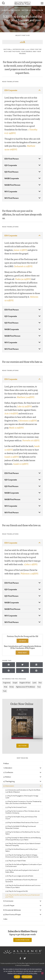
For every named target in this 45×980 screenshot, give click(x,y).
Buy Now (23, 746)
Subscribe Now (22, 940)
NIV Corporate (11, 191)
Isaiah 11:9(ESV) (12, 457)
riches (12, 687)
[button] (22, 90)
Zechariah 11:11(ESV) (23, 266)
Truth (5, 691)
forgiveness (7, 683)
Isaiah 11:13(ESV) (21, 464)
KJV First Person (11, 172)
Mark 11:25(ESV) (16, 428)
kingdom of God (25, 683)
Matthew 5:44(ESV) (26, 397)
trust (39, 687)
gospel (15, 683)
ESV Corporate (11, 90)
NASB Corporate (12, 178)
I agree (17, 977)
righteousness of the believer (25, 687)
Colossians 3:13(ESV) (27, 420)
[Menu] (42, 3)
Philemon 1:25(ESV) (29, 573)
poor (40, 683)
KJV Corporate (11, 165)
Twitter (25, 959)
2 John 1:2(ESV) (31, 564)
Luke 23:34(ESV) (24, 406)
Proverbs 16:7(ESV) (31, 440)
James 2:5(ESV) (20, 250)
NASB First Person (12, 185)
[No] (42, 973)
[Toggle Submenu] (41, 768)
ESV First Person (12, 159)
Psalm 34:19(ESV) (23, 279)
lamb (34, 683)
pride (6, 687)
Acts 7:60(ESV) (11, 413)
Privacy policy (27, 977)
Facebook (20, 959)
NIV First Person (11, 198)
